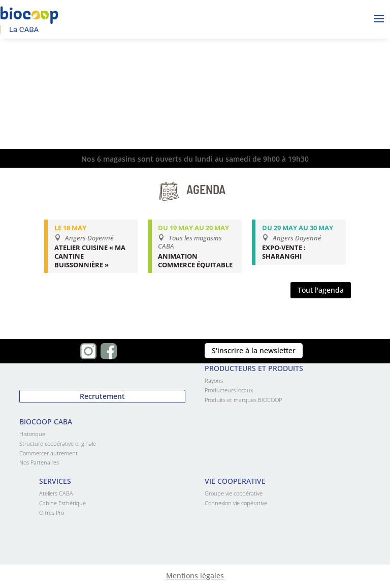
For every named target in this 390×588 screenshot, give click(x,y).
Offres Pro (52, 513)
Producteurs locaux (229, 390)
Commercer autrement (48, 453)
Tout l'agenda (321, 290)
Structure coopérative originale (58, 443)
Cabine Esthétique (62, 503)
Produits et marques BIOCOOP (243, 400)
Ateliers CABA (56, 493)
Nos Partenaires (39, 462)
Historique (32, 434)
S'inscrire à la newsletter (254, 350)
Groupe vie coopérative (234, 493)
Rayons (214, 380)
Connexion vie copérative (236, 503)
